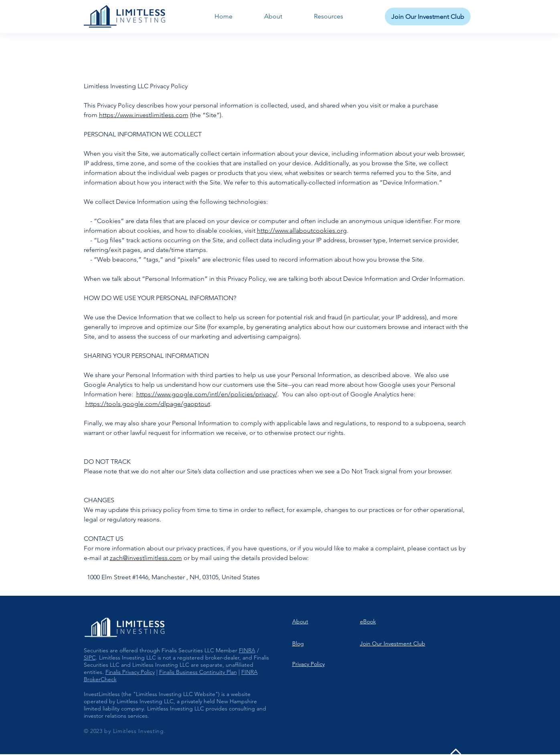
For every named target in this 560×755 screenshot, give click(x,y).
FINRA (247, 650)
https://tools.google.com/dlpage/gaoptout (148, 404)
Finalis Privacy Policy (130, 672)
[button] (329, 16)
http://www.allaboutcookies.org (302, 230)
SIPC (90, 658)
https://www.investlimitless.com (144, 115)
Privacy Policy (308, 664)
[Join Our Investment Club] (428, 16)
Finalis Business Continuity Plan (198, 672)
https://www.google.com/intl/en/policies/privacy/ (207, 394)
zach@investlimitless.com (146, 558)
